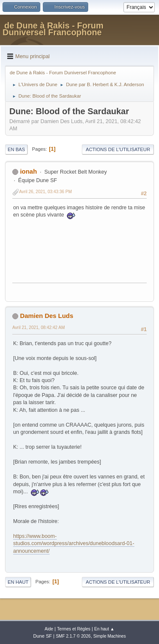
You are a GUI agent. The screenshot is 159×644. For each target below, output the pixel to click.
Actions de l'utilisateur (118, 149)
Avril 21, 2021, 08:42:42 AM (39, 328)
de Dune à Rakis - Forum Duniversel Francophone (53, 29)
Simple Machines (110, 636)
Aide (49, 629)
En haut (18, 582)
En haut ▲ (104, 629)
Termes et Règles (74, 629)
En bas (16, 149)
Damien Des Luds (47, 316)
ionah (28, 171)
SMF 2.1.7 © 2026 (73, 636)
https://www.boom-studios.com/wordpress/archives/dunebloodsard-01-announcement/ (74, 544)
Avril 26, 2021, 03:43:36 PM (45, 192)
